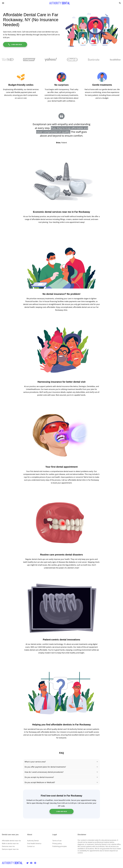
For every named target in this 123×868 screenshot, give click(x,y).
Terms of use (57, 841)
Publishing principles (60, 846)
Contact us (31, 846)
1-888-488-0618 (15, 44)
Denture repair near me (10, 849)
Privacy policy (57, 843)
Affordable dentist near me (11, 841)
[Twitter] (27, 863)
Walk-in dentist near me (10, 843)
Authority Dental (33, 841)
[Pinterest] (35, 863)
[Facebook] (31, 863)
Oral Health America (34, 843)
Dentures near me (8, 846)
